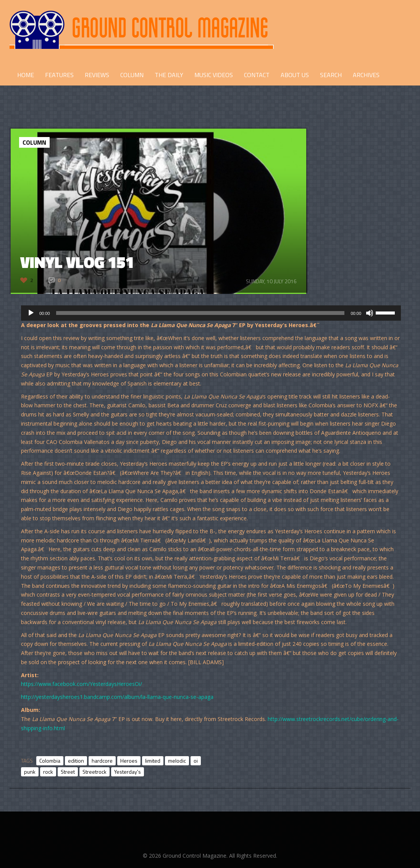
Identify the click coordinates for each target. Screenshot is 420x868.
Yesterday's (128, 772)
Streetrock (94, 772)
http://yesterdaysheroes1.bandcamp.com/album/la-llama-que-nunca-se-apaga (117, 697)
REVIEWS (97, 75)
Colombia (50, 761)
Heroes (129, 761)
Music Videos (214, 75)
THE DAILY (169, 75)
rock (48, 772)
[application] (211, 313)
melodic (177, 761)
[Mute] (370, 313)
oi (196, 761)
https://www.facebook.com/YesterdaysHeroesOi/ (82, 684)
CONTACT (257, 75)
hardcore (102, 761)
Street (68, 772)
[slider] (200, 313)
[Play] (31, 313)
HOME (26, 75)
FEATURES (59, 75)
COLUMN (132, 75)
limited (153, 761)
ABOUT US (295, 75)
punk (30, 772)
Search (331, 75)
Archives (366, 75)
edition (76, 761)
